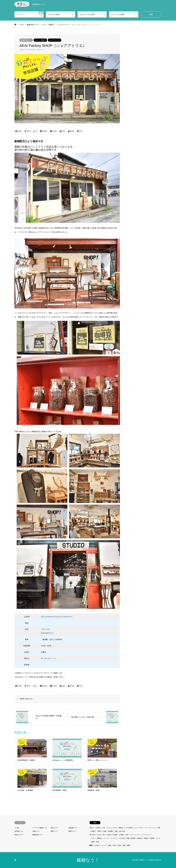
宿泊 (115, 845)
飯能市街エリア (26, 40)
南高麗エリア (73, 828)
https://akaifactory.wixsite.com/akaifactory (57, 617)
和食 (105, 831)
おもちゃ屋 (101, 835)
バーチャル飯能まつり (40, 828)
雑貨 (129, 845)
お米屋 (109, 835)
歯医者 (140, 838)
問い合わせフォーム (49, 658)
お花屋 (121, 835)
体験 (110, 845)
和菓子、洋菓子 (96, 831)
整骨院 (133, 838)
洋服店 (146, 838)
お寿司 (98, 828)
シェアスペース (55, 40)
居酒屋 (110, 831)
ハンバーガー (138, 828)
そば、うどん (106, 828)
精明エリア (72, 831)
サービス (92, 835)
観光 (91, 845)
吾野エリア (54, 831)
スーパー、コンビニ (110, 838)
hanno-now (29, 699)
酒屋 (93, 842)
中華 (159, 828)
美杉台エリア (19, 835)
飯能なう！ (88, 860)
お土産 (96, 845)
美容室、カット (155, 838)
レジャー (103, 845)
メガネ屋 (121, 838)
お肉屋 (115, 835)
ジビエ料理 (129, 828)
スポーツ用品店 (96, 838)
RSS (15, 860)
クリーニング (134, 835)
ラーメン (152, 828)
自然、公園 (122, 845)
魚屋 (98, 842)
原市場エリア (19, 831)
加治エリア (54, 828)
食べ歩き (122, 831)
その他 (17, 828)
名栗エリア (36, 831)
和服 (128, 838)
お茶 (127, 835)
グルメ (92, 828)
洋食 (116, 831)
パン (146, 828)
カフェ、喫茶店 (40, 40)
